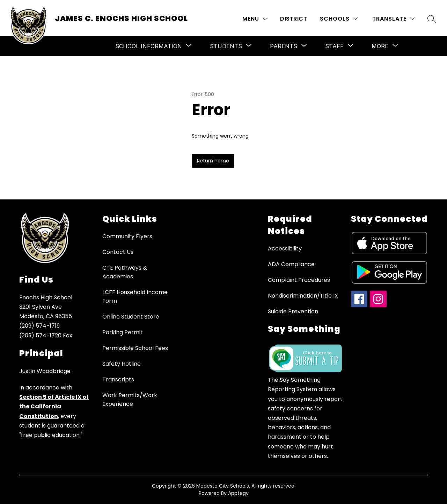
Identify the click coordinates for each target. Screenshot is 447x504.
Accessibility (285, 249)
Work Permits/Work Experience (130, 400)
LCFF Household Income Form (135, 297)
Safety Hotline (122, 364)
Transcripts (118, 379)
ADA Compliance (291, 264)
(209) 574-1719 (39, 326)
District (294, 19)
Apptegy (238, 493)
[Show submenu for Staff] (334, 46)
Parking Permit (123, 332)
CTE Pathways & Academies (125, 272)
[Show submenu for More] (380, 46)
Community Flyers (127, 236)
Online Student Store (131, 317)
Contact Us (118, 252)
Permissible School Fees (135, 348)
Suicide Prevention (293, 311)
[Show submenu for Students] (226, 46)
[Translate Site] (393, 19)
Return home (213, 161)
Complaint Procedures (299, 280)
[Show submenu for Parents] (284, 46)
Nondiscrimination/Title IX (303, 296)
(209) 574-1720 (40, 335)
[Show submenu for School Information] (149, 46)
